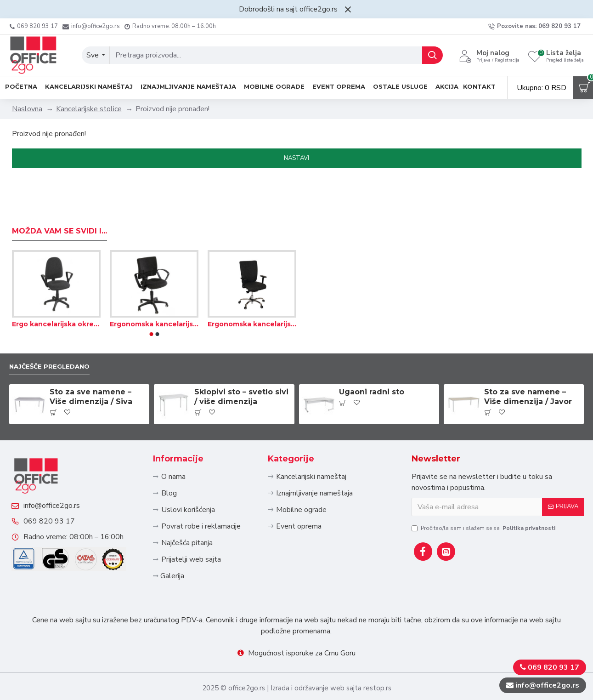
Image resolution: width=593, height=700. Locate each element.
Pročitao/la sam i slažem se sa (484, 499)
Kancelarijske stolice (89, 109)
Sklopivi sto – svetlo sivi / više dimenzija (241, 368)
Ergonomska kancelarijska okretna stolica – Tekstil (154, 293)
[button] (151, 303)
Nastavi (296, 158)
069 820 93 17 (58, 515)
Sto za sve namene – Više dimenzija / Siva (91, 368)
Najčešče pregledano (57, 336)
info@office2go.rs (61, 490)
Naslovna (27, 109)
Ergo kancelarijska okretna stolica (56, 293)
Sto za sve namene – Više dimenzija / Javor (528, 368)
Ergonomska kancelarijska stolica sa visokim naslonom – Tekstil (252, 293)
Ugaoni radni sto (372, 363)
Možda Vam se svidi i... (59, 200)
